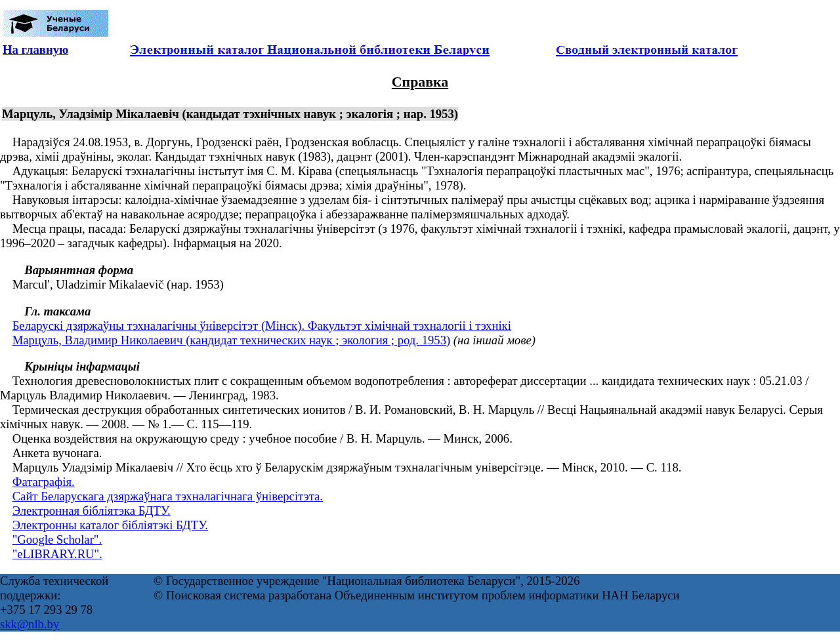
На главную (35, 50)
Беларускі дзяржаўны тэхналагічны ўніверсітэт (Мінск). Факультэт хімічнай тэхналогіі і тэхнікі (262, 326)
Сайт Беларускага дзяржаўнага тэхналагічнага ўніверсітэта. (168, 496)
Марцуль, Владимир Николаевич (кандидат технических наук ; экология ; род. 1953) (232, 340)
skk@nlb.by (30, 624)
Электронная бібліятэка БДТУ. (92, 511)
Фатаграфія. (44, 482)
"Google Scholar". (57, 539)
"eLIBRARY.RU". (57, 554)
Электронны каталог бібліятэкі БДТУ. (110, 525)
